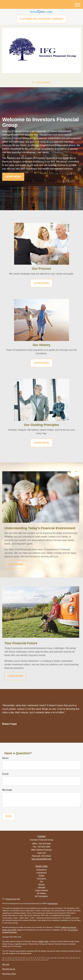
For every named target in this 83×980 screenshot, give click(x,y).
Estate (41, 876)
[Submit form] (9, 816)
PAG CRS (6, 964)
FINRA (41, 941)
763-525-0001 (42, 82)
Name (5, 758)
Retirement (41, 870)
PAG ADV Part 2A (9, 969)
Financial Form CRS (13, 899)
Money (41, 885)
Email (5, 774)
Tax (41, 882)
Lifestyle (41, 887)
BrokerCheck (53, 903)
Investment (41, 873)
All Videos (41, 893)
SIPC (47, 941)
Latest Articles (41, 890)
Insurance (41, 879)
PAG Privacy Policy (9, 974)
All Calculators (41, 896)
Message (7, 790)
